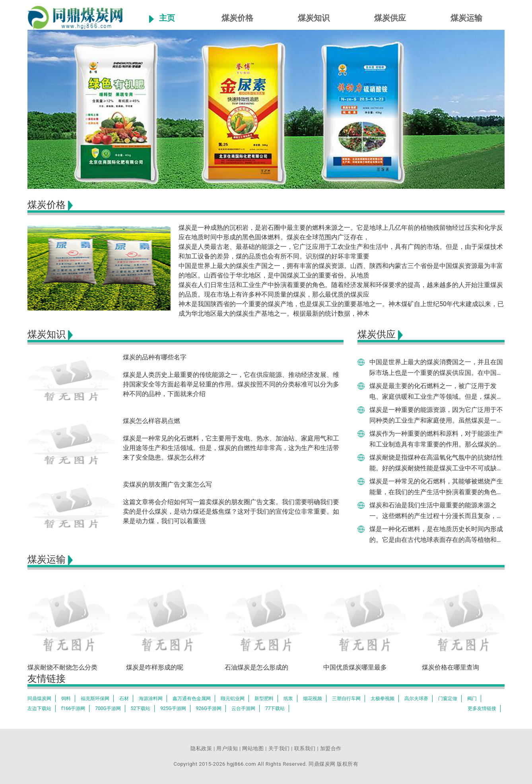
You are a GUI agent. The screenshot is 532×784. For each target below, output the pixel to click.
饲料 (66, 699)
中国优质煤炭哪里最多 (355, 667)
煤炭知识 (314, 18)
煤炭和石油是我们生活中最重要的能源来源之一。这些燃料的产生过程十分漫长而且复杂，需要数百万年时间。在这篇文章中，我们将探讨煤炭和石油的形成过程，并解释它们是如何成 (436, 510)
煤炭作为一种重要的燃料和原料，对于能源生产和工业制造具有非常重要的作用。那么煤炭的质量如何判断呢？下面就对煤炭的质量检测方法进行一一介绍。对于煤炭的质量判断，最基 (436, 439)
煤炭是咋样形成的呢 (155, 667)
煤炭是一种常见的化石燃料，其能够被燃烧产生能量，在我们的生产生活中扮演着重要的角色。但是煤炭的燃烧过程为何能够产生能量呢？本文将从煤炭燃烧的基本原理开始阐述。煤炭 (436, 487)
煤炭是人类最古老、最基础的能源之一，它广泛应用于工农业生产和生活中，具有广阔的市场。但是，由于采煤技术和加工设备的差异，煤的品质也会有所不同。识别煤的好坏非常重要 (341, 251)
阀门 (472, 699)
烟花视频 (313, 699)
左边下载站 (39, 708)
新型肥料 (264, 699)
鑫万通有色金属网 (192, 699)
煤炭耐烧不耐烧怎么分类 (62, 667)
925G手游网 (173, 708)
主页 (167, 18)
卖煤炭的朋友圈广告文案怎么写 (167, 484)
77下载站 (275, 708)
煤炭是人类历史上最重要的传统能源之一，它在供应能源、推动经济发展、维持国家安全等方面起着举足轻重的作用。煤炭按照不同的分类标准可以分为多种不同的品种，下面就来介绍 (231, 384)
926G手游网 (209, 708)
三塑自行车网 (346, 699)
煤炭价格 (237, 18)
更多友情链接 (482, 708)
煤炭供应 (390, 18)
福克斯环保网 (95, 699)
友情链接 (47, 679)
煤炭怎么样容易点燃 (151, 421)
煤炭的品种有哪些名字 (155, 357)
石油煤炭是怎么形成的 (256, 667)
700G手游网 (108, 708)
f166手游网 (73, 708)
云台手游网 (243, 708)
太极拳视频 (382, 699)
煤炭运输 (466, 18)
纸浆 (288, 699)
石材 (124, 699)
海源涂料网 (151, 699)
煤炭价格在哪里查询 (450, 667)
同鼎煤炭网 (39, 699)
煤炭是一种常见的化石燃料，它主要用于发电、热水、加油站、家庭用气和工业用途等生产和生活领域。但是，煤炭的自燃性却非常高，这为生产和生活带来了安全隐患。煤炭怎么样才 (231, 448)
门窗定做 (448, 699)
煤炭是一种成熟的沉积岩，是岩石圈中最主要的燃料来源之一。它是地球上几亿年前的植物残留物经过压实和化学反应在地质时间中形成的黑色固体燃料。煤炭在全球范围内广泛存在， (341, 232)
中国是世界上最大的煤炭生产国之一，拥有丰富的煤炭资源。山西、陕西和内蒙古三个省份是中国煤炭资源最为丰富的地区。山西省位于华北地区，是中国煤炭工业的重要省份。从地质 (341, 271)
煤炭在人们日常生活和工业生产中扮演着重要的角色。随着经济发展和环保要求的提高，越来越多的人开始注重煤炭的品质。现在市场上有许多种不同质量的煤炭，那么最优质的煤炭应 (341, 290)
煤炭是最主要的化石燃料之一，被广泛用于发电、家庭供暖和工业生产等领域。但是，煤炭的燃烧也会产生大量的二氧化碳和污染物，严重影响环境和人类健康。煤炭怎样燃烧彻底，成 (436, 391)
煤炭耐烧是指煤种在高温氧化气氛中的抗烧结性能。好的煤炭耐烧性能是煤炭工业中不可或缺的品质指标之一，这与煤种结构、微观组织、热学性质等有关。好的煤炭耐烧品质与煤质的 (436, 463)
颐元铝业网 (233, 699)
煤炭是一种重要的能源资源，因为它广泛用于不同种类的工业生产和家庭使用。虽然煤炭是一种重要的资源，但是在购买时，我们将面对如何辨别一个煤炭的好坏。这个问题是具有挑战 (436, 415)
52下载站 (141, 708)
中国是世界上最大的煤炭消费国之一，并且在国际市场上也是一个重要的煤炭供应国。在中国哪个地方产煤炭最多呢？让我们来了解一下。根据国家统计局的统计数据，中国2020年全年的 (436, 367)
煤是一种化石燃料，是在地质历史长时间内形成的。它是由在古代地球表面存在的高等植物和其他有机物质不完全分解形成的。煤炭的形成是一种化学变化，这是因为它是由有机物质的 (436, 534)
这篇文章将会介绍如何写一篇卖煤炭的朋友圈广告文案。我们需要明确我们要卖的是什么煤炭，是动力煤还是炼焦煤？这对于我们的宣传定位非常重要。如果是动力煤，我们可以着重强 (231, 511)
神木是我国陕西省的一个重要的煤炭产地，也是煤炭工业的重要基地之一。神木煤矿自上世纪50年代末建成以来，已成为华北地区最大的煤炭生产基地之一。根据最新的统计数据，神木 (341, 309)
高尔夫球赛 (416, 699)
